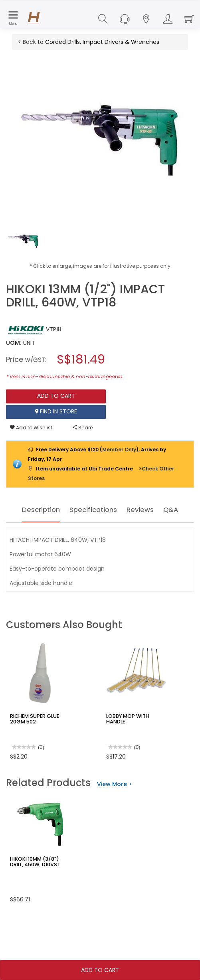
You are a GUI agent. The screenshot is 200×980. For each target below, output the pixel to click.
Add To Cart (100, 970)
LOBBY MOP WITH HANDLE (136, 739)
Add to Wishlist (31, 428)
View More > (114, 807)
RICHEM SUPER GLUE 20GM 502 (33, 741)
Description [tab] (47, 510)
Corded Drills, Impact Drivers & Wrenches (102, 42)
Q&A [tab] (100, 532)
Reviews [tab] (161, 510)
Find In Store (56, 412)
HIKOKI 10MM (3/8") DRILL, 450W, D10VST (40, 884)
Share (83, 428)
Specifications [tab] (107, 510)
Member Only (119, 449)
